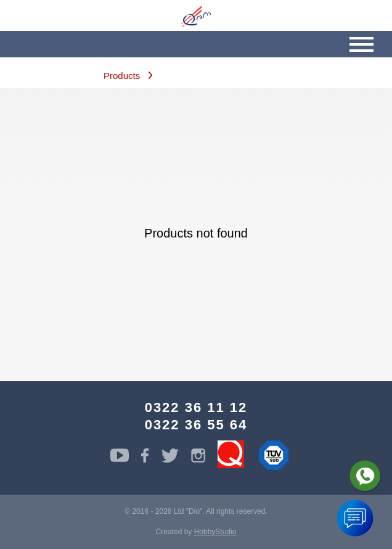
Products (122, 76)
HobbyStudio (215, 532)
